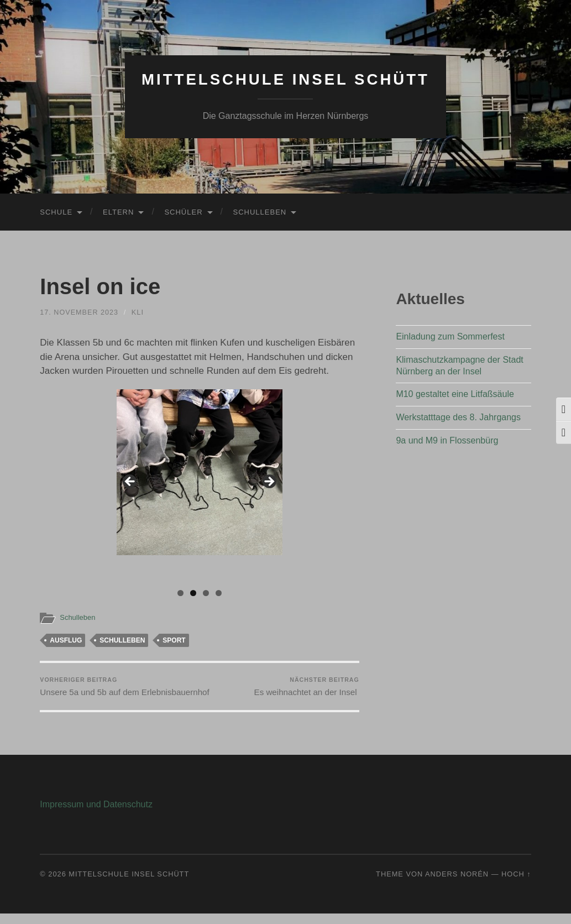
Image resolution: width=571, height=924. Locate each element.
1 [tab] (180, 593)
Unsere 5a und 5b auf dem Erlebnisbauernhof (118, 692)
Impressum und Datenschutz (96, 815)
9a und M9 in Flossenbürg (447, 440)
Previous (130, 482)
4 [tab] (219, 593)
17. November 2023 (80, 312)
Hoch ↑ (516, 884)
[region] (200, 486)
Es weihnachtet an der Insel (307, 687)
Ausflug (66, 640)
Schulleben (260, 212)
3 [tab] (206, 593)
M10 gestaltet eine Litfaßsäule (455, 394)
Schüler (183, 212)
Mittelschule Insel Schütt (285, 79)
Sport (174, 640)
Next (269, 482)
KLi (139, 312)
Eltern (118, 212)
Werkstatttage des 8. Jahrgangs (458, 417)
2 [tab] (193, 593)
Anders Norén (457, 884)
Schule (56, 212)
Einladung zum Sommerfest (450, 336)
